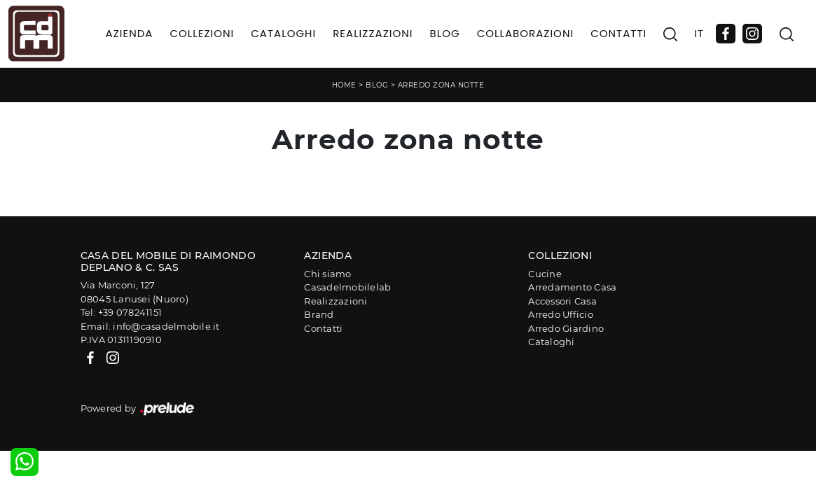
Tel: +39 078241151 (122, 312)
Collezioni (202, 33)
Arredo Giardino (566, 328)
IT (699, 33)
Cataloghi (283, 33)
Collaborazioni (526, 33)
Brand (319, 314)
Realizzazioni (373, 33)
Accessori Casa (562, 301)
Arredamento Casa (572, 287)
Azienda (130, 33)
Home (344, 85)
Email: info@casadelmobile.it (150, 326)
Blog (444, 33)
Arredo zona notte (441, 85)
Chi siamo (327, 274)
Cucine (545, 274)
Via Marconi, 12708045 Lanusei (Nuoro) (134, 292)
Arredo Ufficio (561, 314)
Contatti (618, 33)
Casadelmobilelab (347, 287)
